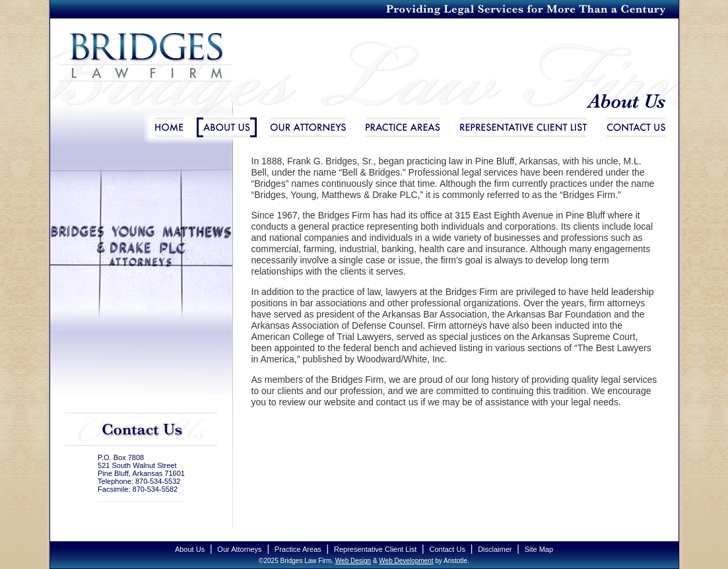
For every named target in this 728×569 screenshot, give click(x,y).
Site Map (539, 549)
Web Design (353, 561)
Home (169, 127)
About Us (227, 127)
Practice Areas (403, 127)
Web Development (406, 561)
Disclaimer (495, 549)
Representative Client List (523, 127)
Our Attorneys (308, 127)
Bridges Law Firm (142, 68)
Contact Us (636, 127)
